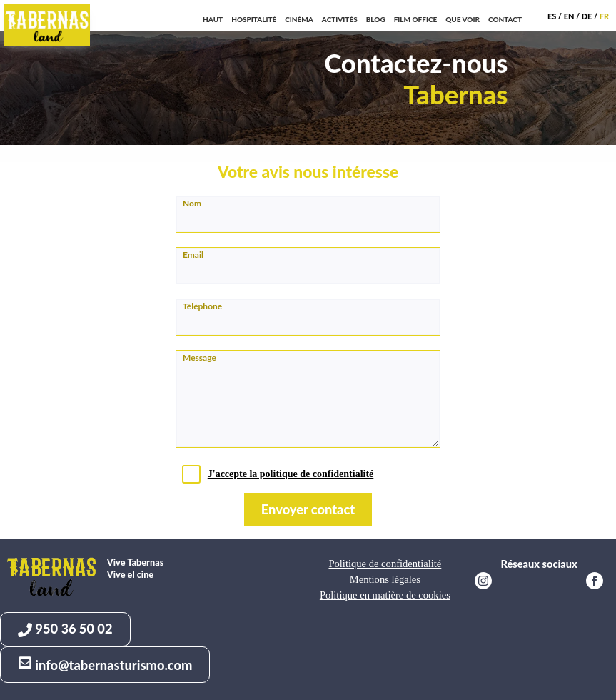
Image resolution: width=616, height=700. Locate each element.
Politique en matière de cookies (385, 595)
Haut (213, 19)
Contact (505, 19)
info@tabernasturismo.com (105, 664)
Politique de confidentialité (385, 564)
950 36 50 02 (65, 629)
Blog (376, 19)
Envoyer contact (308, 509)
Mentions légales (385, 579)
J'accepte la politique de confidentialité (291, 474)
